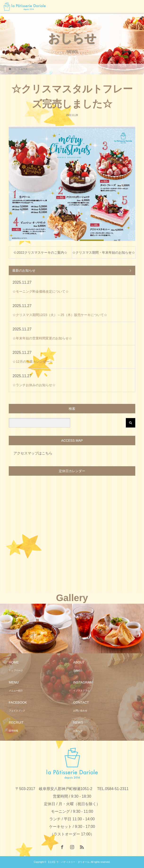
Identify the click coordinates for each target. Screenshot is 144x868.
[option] (36, 629)
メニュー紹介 (16, 691)
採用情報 (13, 731)
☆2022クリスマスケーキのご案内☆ (40, 252)
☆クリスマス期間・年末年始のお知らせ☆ (104, 252)
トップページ (16, 670)
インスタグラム (81, 691)
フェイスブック (17, 711)
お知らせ (78, 731)
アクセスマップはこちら (33, 453)
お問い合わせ (80, 711)
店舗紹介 (78, 670)
